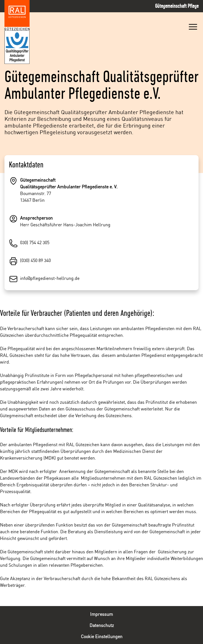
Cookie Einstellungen (102, 636)
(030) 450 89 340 (35, 260)
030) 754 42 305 (35, 242)
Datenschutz (102, 625)
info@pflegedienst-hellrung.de (50, 278)
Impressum (101, 614)
